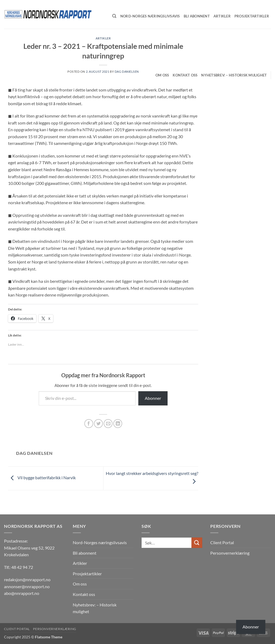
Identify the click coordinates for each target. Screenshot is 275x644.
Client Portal (222, 542)
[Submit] (197, 543)
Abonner (153, 398)
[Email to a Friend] (108, 424)
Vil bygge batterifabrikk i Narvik (42, 478)
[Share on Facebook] (89, 424)
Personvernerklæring (230, 553)
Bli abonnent (85, 553)
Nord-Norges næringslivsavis (100, 542)
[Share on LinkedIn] (118, 424)
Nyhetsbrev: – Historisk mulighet (234, 75)
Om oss (162, 75)
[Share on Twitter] (98, 424)
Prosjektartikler (87, 574)
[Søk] (114, 16)
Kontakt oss (185, 75)
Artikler (80, 563)
